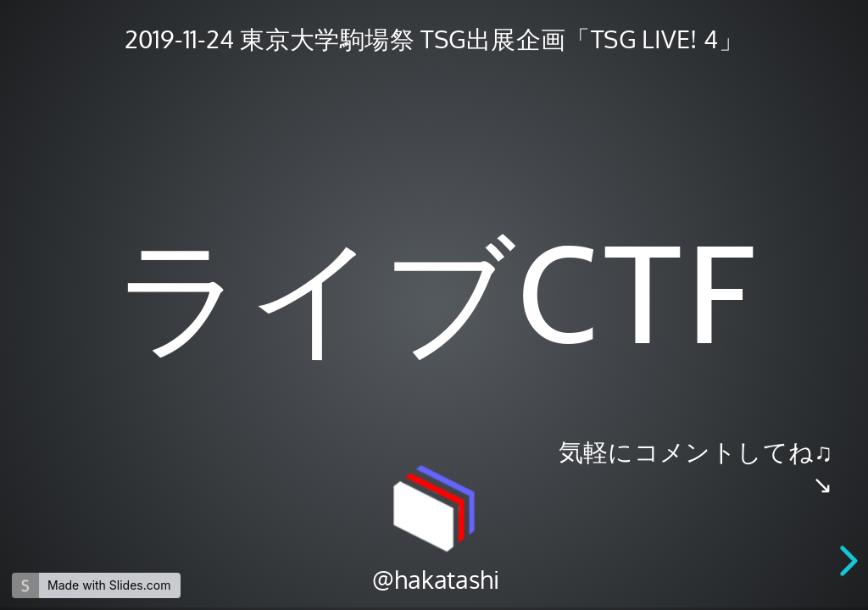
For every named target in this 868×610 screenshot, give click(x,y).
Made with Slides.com (109, 585)
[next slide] (852, 561)
